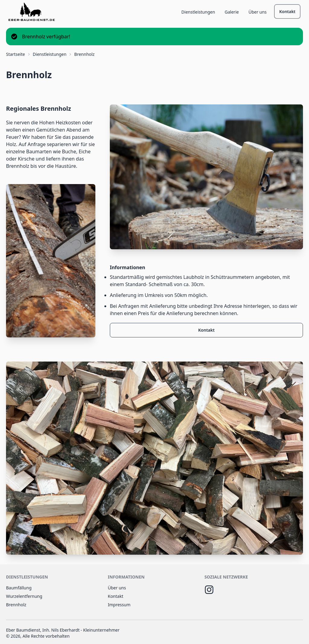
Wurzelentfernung (24, 596)
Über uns (257, 12)
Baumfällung (19, 588)
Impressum (119, 605)
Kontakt (287, 11)
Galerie (232, 12)
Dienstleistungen (198, 12)
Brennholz (16, 605)
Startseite (16, 54)
